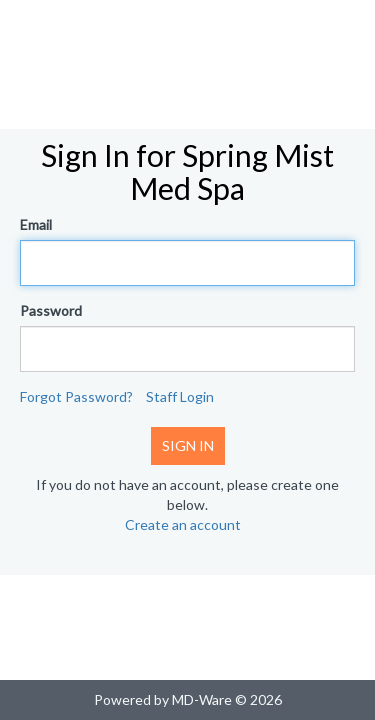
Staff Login (180, 396)
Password (51, 310)
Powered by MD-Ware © (170, 699)
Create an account (183, 524)
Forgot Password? (76, 396)
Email (36, 224)
